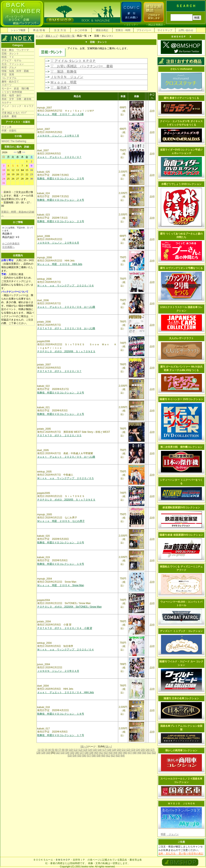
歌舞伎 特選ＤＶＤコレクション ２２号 (61, 393)
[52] (154, 753)
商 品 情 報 (39, 30)
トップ (39, 36)
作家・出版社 (9, 131)
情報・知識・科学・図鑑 (15, 71)
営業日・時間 (123, 30)
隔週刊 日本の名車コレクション (181, 698)
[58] (94, 756)
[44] (115, 753)
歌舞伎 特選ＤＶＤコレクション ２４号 (61, 200)
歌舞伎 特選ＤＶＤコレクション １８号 (61, 714)
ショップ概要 (18, 30)
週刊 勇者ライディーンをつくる (181, 98)
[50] (144, 753)
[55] (79, 756)
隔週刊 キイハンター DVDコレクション (181, 399)
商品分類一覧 (67, 36)
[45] (120, 753)
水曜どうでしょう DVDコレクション (181, 184)
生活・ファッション (13, 64)
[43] (111, 753)
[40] (96, 753)
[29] (43, 753)
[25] (143, 750)
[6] (56, 750)
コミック (131, 25)
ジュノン (172, 834)
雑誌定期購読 (156, 25)
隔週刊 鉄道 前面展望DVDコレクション (181, 535)
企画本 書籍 (9, 116)
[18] (109, 750)
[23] (133, 750)
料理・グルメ (9, 68)
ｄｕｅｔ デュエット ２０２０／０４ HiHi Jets (66, 692)
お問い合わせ (186, 30)
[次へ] (109, 747)
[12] (80, 750)
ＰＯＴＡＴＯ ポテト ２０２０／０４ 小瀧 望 (65, 628)
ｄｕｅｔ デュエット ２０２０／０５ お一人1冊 (66, 457)
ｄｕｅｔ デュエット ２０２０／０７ (59, 157)
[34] (67, 753)
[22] (128, 750)
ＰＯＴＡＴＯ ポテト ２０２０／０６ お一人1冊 (66, 328)
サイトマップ (165, 30)
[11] (75, 750)
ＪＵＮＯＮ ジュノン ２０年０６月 (58, 243)
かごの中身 (81, 30)
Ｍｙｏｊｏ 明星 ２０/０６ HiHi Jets (60, 264)
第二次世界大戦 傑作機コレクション (181, 447)
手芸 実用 (8, 75)
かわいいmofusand (181, 69)
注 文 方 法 (60, 30)
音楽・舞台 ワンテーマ (15, 50)
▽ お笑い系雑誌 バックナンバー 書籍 (82, 66)
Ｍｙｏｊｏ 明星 (64, 82)
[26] (148, 750)
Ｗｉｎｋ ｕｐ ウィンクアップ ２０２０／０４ (66, 650)
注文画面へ (8, 247)
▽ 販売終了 (60, 88)
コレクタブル (9, 78)
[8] (63, 750)
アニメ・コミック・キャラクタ (18, 108)
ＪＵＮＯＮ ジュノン (67, 77)
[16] (100, 750)
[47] (130, 753)
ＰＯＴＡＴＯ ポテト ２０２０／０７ (59, 371)
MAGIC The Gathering (14, 141)
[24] (138, 750)
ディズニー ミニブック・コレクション (181, 631)
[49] (139, 753)
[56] (84, 756)
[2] (43, 750)
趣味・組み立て (10, 82)
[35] (72, 753)
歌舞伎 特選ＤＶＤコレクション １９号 (61, 564)
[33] (62, 753)
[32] (58, 753)
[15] (95, 750)
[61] (108, 756)
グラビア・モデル (12, 61)
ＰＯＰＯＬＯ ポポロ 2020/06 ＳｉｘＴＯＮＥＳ (66, 351)
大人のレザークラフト (181, 338)
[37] (82, 753)
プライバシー (144, 30)
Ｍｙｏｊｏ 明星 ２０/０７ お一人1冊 (60, 114)
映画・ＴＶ (8, 57)
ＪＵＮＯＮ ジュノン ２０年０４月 (58, 671)
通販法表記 (102, 30)
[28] (38, 753)
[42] (106, 753)
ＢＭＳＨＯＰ (63, 860)
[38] (87, 753)
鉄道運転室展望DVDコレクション (181, 507)
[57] (89, 756)
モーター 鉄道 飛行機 (15, 89)
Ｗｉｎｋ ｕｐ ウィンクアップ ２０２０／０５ (66, 478)
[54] (74, 756)
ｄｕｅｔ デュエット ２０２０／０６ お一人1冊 (66, 307)
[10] (71, 750)
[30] (48, 753)
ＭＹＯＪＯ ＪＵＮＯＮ (181, 804)
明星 (163, 834)
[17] (104, 750)
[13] (85, 750)
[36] (77, 753)
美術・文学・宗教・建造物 (16, 99)
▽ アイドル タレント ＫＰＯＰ (73, 61)
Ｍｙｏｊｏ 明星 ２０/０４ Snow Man (61, 585)
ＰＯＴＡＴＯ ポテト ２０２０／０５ (59, 435)
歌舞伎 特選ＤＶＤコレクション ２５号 (61, 178)
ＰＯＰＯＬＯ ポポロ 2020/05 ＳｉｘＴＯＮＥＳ (66, 500)
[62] (113, 756)
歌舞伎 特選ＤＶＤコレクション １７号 (61, 735)
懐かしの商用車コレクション (181, 750)
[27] (152, 750)
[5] (53, 750)
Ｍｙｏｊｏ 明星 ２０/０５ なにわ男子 (61, 521)
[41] (101, 753)
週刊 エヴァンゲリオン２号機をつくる (181, 268)
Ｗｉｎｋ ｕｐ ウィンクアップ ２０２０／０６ (66, 286)
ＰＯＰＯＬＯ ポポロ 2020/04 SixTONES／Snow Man (69, 607)
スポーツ (7, 85)
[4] (49, 750)
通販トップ (52, 36)
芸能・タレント (10, 54)
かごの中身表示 (11, 244)
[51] (149, 753)
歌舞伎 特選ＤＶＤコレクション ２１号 (61, 414)
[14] (90, 750)
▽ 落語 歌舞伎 (64, 72)
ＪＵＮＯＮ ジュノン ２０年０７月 (58, 136)
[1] (39, 750)
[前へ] (84, 747)
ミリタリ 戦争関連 (12, 92)
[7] (60, 750)
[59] (98, 756)
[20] (119, 750)
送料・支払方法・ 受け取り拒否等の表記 (181, 854)
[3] (46, 750)
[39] (91, 753)
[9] (67, 750)
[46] (125, 753)
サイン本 (7, 127)
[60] (103, 756)
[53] (70, 756)
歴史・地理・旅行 (12, 96)
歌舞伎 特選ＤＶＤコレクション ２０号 (61, 542)
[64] (123, 756)
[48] (134, 753)
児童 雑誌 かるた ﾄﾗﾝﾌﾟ (14, 113)
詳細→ (28, 147)
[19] (114, 750)
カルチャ (7, 103)
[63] (118, 756)
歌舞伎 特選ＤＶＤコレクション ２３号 (61, 221)
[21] (124, 750)
